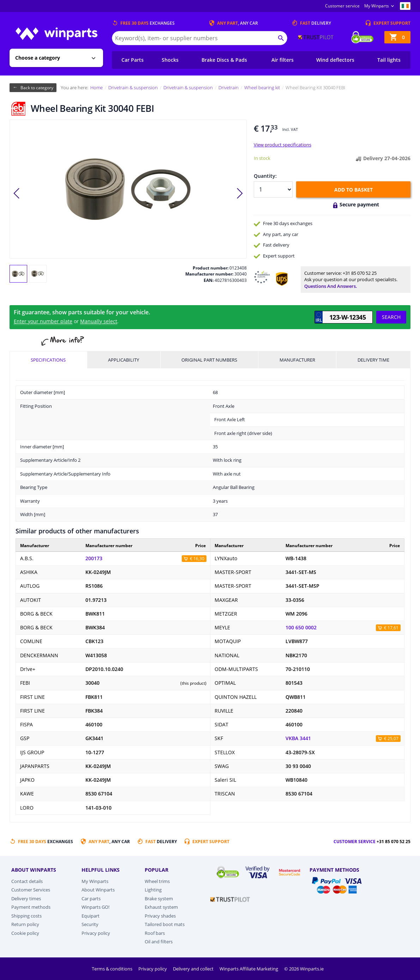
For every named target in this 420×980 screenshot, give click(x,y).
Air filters (283, 60)
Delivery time (373, 360)
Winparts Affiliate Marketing (249, 969)
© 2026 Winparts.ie (304, 969)
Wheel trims (157, 881)
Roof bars (155, 933)
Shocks (170, 60)
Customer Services (31, 890)
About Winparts (98, 890)
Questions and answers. (331, 286)
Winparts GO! (95, 907)
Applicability (124, 360)
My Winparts (377, 6)
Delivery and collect (194, 969)
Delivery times (26, 899)
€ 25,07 (391, 739)
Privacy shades (160, 916)
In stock (262, 158)
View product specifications (283, 145)
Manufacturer (297, 360)
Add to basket (353, 190)
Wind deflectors (335, 60)
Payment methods (31, 907)
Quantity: (265, 176)
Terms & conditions (113, 969)
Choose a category (38, 58)
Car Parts (133, 60)
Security (90, 924)
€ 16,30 (197, 559)
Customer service (342, 6)
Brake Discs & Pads (224, 60)
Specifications (48, 360)
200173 (94, 558)
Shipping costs (26, 916)
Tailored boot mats (165, 924)
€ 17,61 (391, 628)
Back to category (37, 88)
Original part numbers (209, 360)
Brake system (159, 899)
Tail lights (389, 60)
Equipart (91, 916)
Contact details (27, 881)
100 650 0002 (301, 628)
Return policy (25, 924)
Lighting (153, 890)
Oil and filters (159, 942)
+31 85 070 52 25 (360, 273)
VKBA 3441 (298, 738)
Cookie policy (25, 933)
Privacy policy (96, 933)
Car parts (91, 899)
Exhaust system (161, 907)
